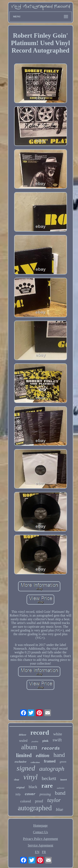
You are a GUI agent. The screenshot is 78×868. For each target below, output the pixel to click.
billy (18, 794)
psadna (35, 741)
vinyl (31, 777)
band (60, 793)
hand (59, 755)
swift (57, 740)
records (51, 748)
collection (35, 762)
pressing (45, 794)
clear (17, 780)
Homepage (40, 825)
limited (24, 755)
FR (44, 852)
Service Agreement (40, 845)
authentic (61, 788)
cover (30, 794)
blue (59, 809)
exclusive (21, 762)
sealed (23, 741)
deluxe (23, 735)
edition (43, 756)
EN (37, 852)
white (58, 734)
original (20, 787)
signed (26, 768)
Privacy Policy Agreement (41, 839)
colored (25, 801)
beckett (49, 778)
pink (45, 741)
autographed (35, 808)
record (40, 732)
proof (39, 801)
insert (64, 780)
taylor (54, 800)
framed (50, 761)
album (29, 747)
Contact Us (41, 832)
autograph (52, 769)
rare (47, 786)
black (33, 787)
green (63, 762)
